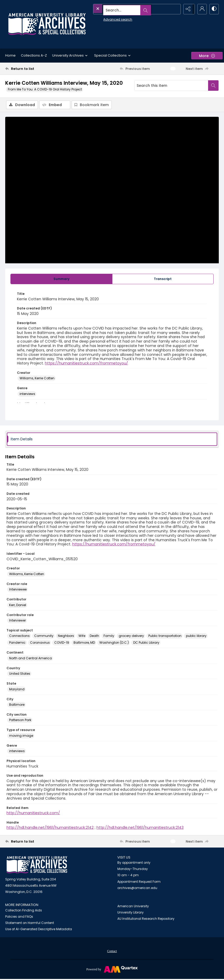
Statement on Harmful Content (30, 923)
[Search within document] (213, 86)
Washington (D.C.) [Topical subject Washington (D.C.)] (114, 643)
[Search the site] (125, 9)
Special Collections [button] (113, 56)
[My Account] (201, 9)
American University (133, 907)
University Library (131, 913)
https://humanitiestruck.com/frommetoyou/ (86, 364)
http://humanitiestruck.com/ (33, 813)
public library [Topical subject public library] (196, 636)
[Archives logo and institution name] (47, 24)
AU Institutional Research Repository (146, 919)
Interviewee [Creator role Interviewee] (18, 590)
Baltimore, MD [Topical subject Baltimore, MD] (84, 643)
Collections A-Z (34, 55)
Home (10, 55)
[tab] (61, 279)
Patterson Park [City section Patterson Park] (20, 720)
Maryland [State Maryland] (17, 690)
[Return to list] (34, 69)
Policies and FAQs (19, 917)
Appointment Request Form (139, 882)
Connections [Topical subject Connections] (19, 636)
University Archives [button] (71, 56)
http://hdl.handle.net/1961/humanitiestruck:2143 (140, 828)
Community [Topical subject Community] (44, 636)
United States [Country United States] (20, 674)
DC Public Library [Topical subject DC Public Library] (146, 643)
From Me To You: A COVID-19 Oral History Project (45, 89)
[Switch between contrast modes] (214, 9)
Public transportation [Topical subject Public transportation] (165, 636)
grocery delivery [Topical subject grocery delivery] (131, 636)
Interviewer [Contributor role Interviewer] (17, 621)
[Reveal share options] (187, 9)
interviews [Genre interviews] (27, 394)
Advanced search (106, 18)
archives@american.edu (137, 888)
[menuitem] (112, 951)
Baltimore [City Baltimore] (17, 705)
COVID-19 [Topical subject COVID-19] (62, 643)
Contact (112, 952)
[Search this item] (171, 86)
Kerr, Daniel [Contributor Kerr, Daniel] (18, 605)
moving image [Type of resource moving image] (21, 736)
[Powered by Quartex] (112, 970)
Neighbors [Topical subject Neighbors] (66, 636)
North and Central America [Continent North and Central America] (31, 659)
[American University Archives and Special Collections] (37, 865)
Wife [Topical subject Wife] (82, 636)
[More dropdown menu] (207, 56)
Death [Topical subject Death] (94, 636)
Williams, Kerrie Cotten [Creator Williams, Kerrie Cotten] (37, 379)
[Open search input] (174, 9)
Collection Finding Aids (24, 911)
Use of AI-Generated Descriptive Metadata (39, 930)
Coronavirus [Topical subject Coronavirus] (40, 643)
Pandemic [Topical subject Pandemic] (17, 643)
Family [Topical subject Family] (109, 636)
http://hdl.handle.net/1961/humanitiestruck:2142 (50, 828)
